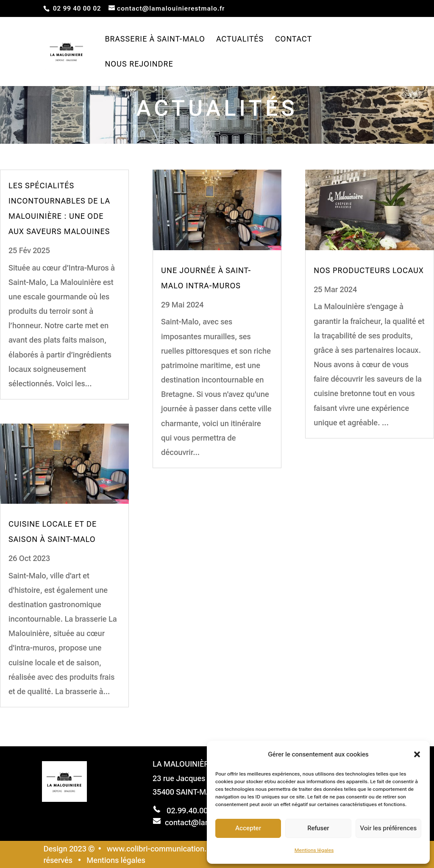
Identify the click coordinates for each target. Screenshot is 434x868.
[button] (417, 754)
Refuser (318, 828)
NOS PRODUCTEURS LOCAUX (369, 270)
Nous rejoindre (139, 65)
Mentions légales (314, 850)
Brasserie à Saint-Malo (155, 40)
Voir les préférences (389, 828)
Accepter (248, 828)
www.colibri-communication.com (164, 849)
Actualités (240, 40)
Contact (294, 40)
